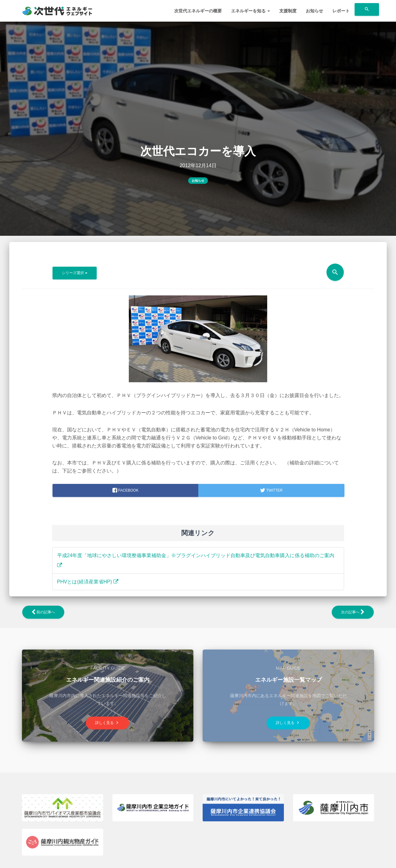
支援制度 (288, 11)
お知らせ (314, 11)
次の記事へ (353, 612)
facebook (125, 490)
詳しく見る (107, 723)
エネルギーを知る (251, 11)
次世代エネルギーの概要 (198, 11)
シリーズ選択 (75, 273)
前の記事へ (43, 612)
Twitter (271, 490)
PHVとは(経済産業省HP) (88, 582)
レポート (341, 11)
